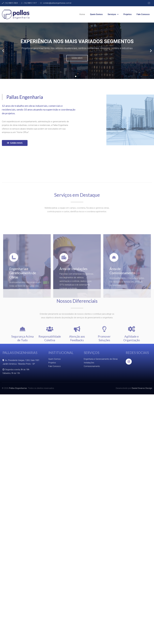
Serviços (113, 14)
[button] (76, 76)
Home (82, 14)
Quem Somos (96, 14)
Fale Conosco (143, 14)
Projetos (128, 14)
